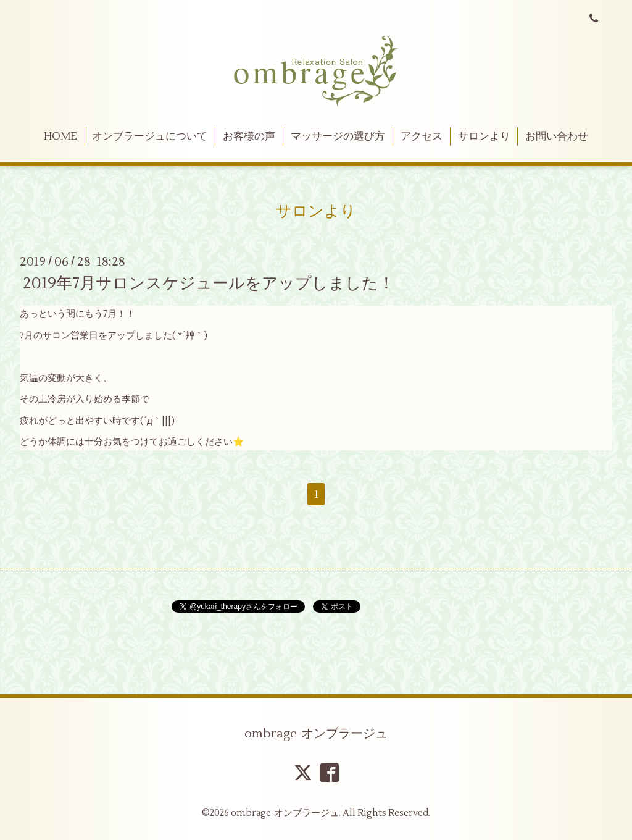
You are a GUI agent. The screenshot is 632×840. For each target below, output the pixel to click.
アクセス (422, 136)
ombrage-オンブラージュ (316, 734)
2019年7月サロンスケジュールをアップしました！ (209, 283)
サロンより (484, 136)
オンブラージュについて (150, 136)
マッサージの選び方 (338, 136)
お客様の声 (249, 136)
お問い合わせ (557, 136)
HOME (60, 136)
